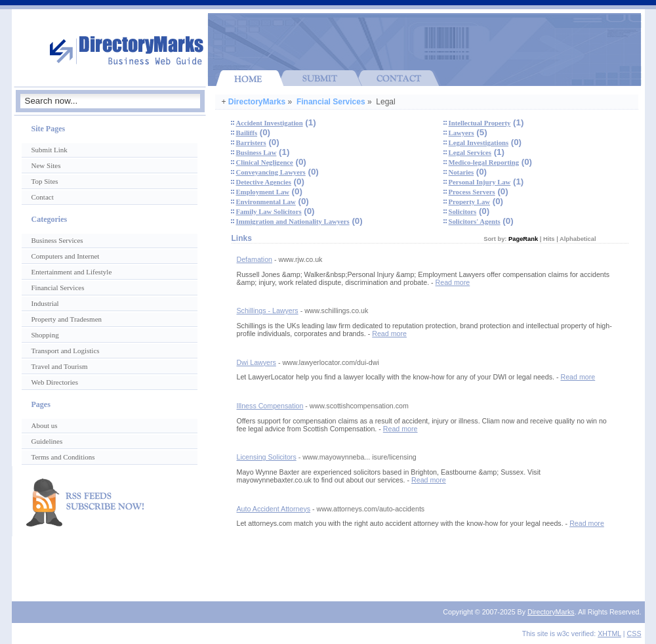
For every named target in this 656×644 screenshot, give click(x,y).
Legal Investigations (479, 143)
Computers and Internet (66, 256)
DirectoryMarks (257, 102)
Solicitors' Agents (475, 222)
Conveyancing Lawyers (271, 172)
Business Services (57, 240)
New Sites (46, 165)
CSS (634, 633)
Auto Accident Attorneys (274, 509)
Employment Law (263, 192)
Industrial (45, 303)
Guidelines (47, 441)
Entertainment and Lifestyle (72, 272)
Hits (549, 239)
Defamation (255, 259)
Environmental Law (266, 202)
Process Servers (472, 192)
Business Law (256, 153)
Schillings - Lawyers (268, 311)
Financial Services (331, 102)
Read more (453, 282)
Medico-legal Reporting (484, 162)
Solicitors (463, 212)
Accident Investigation (270, 123)
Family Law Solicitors (269, 212)
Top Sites (45, 181)
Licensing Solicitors (267, 457)
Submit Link (50, 150)
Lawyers (461, 133)
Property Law (469, 202)
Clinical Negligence (265, 162)
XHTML (609, 633)
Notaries (461, 172)
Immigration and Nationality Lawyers (293, 222)
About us (45, 425)
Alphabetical (578, 239)
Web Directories (55, 382)
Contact (43, 197)
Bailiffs (247, 133)
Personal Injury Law (480, 182)
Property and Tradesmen (67, 319)
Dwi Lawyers (256, 362)
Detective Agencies (264, 182)
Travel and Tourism (60, 366)
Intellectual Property (480, 123)
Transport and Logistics (66, 351)
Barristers (251, 143)
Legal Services (470, 153)
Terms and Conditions (63, 457)
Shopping (45, 335)
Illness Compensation (270, 406)
